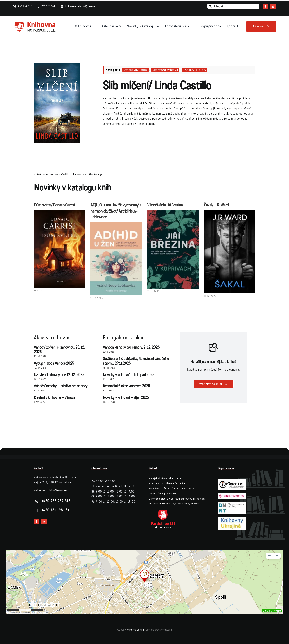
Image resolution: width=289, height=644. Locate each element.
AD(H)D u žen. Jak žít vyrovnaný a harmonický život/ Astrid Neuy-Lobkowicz (116, 211)
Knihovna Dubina (135, 630)
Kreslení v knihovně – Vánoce (54, 398)
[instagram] (273, 6)
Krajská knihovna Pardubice (166, 478)
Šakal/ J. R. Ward (216, 205)
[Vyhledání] (210, 6)
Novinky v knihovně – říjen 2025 (126, 398)
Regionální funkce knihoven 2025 (126, 386)
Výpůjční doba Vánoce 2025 (54, 363)
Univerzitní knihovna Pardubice (168, 483)
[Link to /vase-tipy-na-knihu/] (214, 347)
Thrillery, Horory (195, 70)
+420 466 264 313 (56, 501)
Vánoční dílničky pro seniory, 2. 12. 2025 (131, 347)
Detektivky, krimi (135, 70)
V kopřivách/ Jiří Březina (165, 205)
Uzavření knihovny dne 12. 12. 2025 (59, 375)
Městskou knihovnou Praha (184, 499)
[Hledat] (233, 6)
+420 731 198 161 (55, 510)
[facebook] (266, 6)
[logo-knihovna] (35, 22)
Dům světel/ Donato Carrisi (54, 205)
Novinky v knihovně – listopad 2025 (129, 375)
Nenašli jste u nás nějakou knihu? (213, 362)
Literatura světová (165, 70)
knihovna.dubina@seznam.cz (52, 490)
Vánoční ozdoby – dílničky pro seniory (61, 386)
